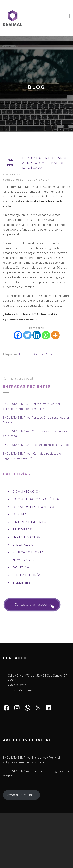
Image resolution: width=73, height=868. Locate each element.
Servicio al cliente (58, 354)
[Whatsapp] (46, 335)
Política (21, 568)
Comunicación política (36, 499)
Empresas (26, 354)
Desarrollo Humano (33, 507)
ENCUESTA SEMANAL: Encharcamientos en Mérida (36, 445)
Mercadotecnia (28, 552)
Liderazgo (23, 545)
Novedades (24, 560)
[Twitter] (27, 335)
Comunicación (39, 180)
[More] (55, 335)
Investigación (27, 537)
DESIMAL (21, 514)
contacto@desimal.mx (23, 690)
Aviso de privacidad (22, 795)
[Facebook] (18, 335)
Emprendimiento (30, 522)
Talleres (22, 583)
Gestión (40, 354)
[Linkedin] (37, 335)
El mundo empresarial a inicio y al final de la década (45, 163)
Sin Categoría (27, 575)
